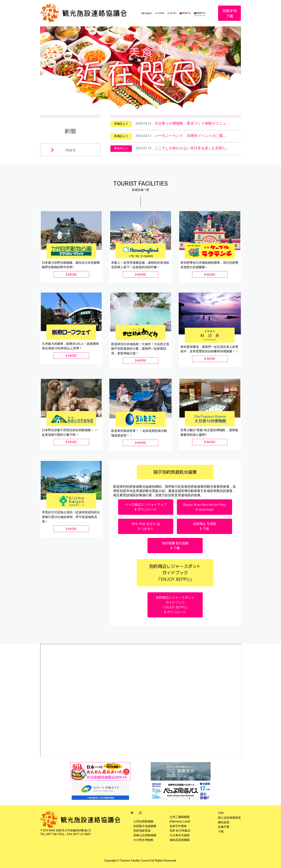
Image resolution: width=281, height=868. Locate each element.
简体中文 (187, 13)
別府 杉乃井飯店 (180, 831)
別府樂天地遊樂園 (145, 826)
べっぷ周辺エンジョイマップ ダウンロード (146, 507)
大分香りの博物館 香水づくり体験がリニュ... (192, 123)
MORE (71, 275)
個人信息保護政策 (229, 818)
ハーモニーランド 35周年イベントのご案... (190, 136)
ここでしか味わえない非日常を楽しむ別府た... (192, 148)
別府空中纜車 (178, 826)
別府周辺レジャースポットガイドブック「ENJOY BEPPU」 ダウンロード (175, 605)
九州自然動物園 (143, 821)
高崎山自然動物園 (145, 835)
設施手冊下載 (230, 13)
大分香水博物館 (143, 840)
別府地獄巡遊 (142, 831)
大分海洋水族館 (180, 835)
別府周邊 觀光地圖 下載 (175, 546)
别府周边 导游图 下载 (205, 526)
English (148, 13)
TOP (221, 813)
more (63, 150)
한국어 (173, 13)
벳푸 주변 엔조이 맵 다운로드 (146, 526)
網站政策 (224, 822)
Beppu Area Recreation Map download (204, 507)
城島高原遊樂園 (180, 840)
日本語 (161, 13)
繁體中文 (201, 13)
